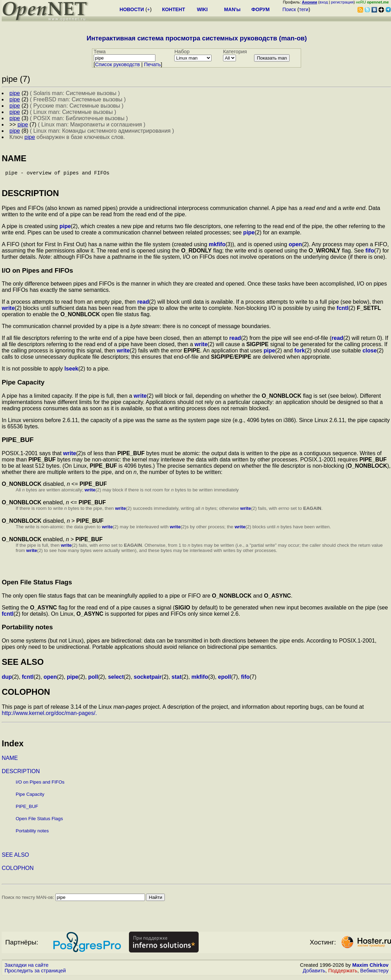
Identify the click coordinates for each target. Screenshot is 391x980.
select (116, 680)
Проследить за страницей (35, 973)
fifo (370, 253)
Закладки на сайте (26, 968)
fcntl (343, 311)
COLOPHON (18, 871)
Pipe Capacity (30, 797)
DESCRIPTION (21, 774)
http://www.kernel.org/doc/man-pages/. (49, 716)
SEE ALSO (15, 858)
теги (304, 9)
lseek (71, 371)
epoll (225, 680)
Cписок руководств (118, 64)
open (295, 247)
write (8, 311)
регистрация (342, 2)
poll (93, 680)
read (143, 305)
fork (300, 353)
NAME (10, 761)
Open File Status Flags (39, 821)
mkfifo (217, 247)
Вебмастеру (374, 973)
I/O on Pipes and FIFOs (40, 785)
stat (176, 680)
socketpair (148, 680)
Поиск (289, 9)
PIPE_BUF (27, 809)
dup (7, 680)
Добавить (314, 973)
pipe (65, 229)
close (370, 353)
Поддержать (343, 973)
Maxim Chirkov (370, 968)
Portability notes (32, 834)
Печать (152, 64)
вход (324, 2)
